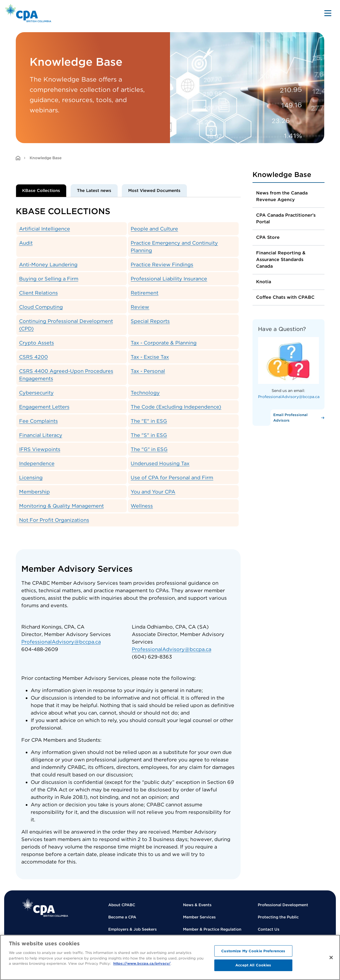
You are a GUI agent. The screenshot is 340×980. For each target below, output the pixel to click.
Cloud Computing (41, 307)
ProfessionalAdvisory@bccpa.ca (61, 642)
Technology (145, 393)
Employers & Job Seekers (132, 929)
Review (140, 307)
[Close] (331, 958)
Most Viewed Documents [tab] (154, 191)
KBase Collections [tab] (41, 191)
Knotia (264, 282)
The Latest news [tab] (94, 191)
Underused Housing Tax (160, 463)
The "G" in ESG (149, 449)
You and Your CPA (153, 492)
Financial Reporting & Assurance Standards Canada (281, 259)
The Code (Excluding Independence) (176, 407)
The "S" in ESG (149, 435)
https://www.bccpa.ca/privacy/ (142, 963)
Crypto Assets (37, 343)
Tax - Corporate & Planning (164, 343)
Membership (34, 492)
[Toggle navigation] (328, 13)
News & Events (197, 905)
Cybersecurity (36, 393)
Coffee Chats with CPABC (285, 297)
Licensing (31, 478)
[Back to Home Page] (28, 13)
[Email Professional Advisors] (297, 418)
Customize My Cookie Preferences (253, 951)
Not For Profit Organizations (54, 520)
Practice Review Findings (162, 264)
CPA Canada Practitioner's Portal (286, 218)
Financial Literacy (41, 435)
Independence (37, 463)
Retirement (145, 293)
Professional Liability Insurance (169, 279)
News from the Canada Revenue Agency (282, 196)
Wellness (142, 506)
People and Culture (154, 229)
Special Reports (150, 321)
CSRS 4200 (34, 357)
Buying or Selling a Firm (49, 279)
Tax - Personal (148, 371)
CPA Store (268, 237)
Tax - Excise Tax (150, 357)
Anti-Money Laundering (48, 264)
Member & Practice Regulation (212, 929)
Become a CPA (122, 917)
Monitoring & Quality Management (61, 506)
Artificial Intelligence (45, 229)
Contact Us (269, 929)
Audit (26, 243)
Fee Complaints (38, 421)
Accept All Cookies (253, 965)
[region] (170, 957)
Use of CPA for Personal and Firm (172, 478)
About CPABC (122, 905)
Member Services (199, 917)
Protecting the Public (278, 917)
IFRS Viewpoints (40, 449)
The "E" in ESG (149, 421)
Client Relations (38, 293)
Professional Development (283, 905)
